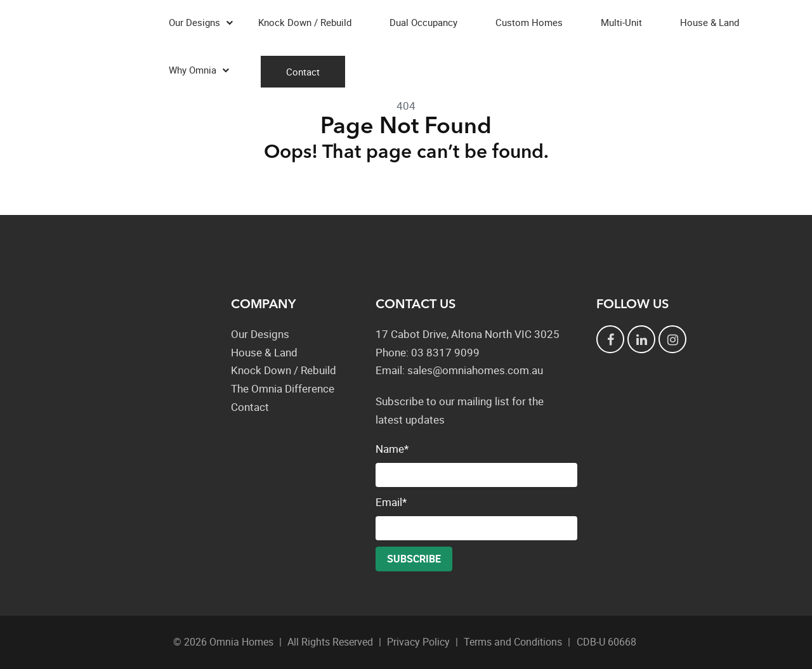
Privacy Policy (418, 642)
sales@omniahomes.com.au (475, 370)
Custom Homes (529, 22)
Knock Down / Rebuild (305, 22)
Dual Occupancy (423, 22)
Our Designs (194, 22)
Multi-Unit (621, 22)
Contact (303, 72)
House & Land (710, 22)
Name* (476, 464)
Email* (476, 517)
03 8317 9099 (445, 352)
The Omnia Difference (283, 388)
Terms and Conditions (513, 642)
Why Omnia (193, 70)
